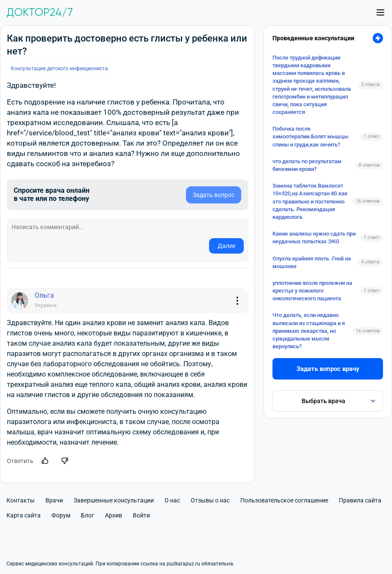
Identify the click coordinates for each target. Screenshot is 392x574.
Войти (141, 515)
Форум (61, 515)
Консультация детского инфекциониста (59, 69)
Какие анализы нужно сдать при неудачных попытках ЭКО (314, 238)
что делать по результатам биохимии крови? (307, 165)
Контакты (21, 500)
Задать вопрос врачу (328, 369)
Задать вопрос (214, 195)
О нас (172, 500)
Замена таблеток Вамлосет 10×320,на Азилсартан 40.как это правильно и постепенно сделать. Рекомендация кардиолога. (310, 201)
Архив (114, 515)
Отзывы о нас (210, 500)
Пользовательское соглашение (284, 500)
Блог (88, 515)
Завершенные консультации (114, 500)
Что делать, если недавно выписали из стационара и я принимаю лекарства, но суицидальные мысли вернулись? (309, 331)
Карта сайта (24, 515)
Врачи (54, 500)
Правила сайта (360, 500)
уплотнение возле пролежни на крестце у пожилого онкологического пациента (312, 291)
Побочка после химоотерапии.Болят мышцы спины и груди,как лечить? (310, 136)
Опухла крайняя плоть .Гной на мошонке (312, 262)
